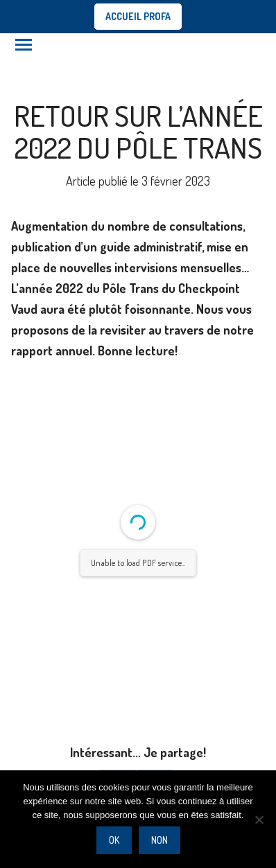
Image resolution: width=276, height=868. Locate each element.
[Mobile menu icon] (24, 45)
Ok (114, 840)
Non (159, 840)
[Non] (259, 820)
